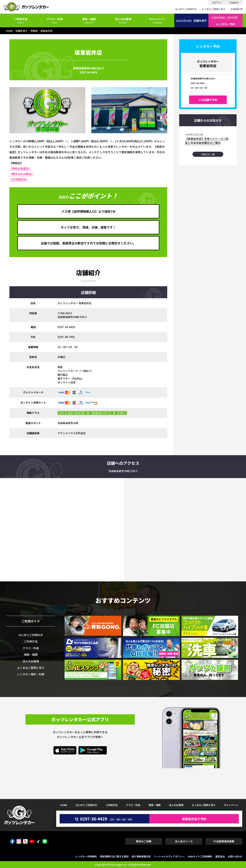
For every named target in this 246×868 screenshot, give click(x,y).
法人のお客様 (123, 20)
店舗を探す (191, 20)
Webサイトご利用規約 (200, 856)
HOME (64, 805)
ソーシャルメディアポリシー (169, 856)
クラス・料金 (55, 20)
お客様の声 (237, 9)
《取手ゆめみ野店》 (22, 174)
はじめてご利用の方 (186, 9)
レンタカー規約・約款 (31, 674)
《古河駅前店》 (19, 179)
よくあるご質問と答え (214, 9)
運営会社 (220, 856)
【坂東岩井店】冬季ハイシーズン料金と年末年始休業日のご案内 (207, 141)
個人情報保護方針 (141, 856)
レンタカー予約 (225, 21)
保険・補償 (89, 20)
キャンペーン (157, 20)
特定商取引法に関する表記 (114, 856)
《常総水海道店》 (20, 168)
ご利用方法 (20, 20)
